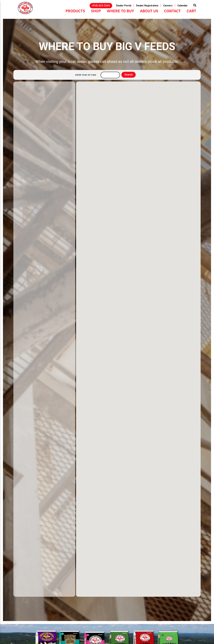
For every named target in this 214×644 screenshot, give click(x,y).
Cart (191, 11)
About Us (149, 11)
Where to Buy (120, 11)
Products (75, 11)
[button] (138, 337)
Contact (172, 11)
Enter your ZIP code (86, 75)
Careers (168, 6)
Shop (96, 11)
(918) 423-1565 (101, 5)
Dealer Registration (147, 6)
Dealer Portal (124, 6)
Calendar (182, 6)
